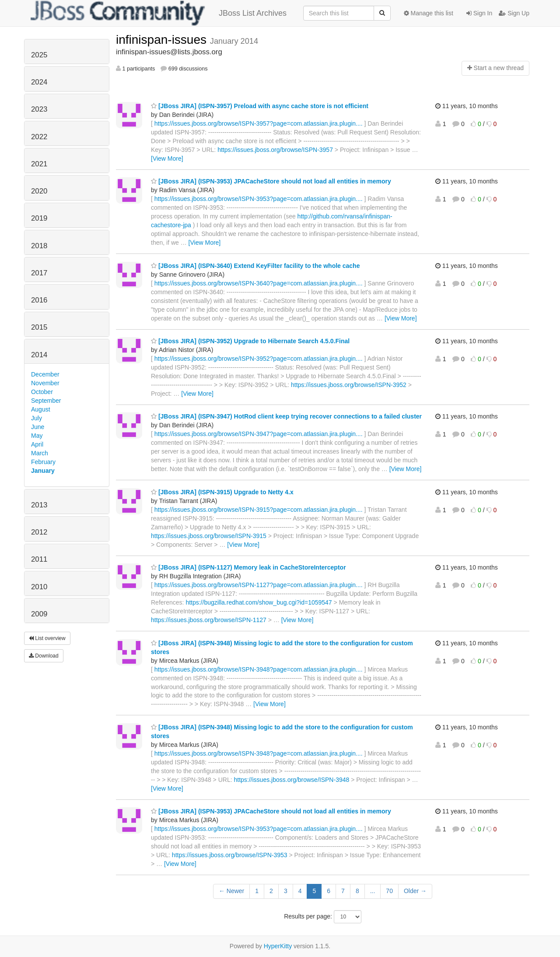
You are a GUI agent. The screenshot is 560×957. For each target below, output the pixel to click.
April (37, 444)
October (42, 392)
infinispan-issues (163, 40)
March (40, 453)
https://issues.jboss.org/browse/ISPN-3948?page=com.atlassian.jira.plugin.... (259, 669)
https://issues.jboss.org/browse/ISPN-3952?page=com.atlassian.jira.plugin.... (259, 359)
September (46, 401)
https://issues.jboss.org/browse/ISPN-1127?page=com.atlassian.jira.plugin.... (259, 585)
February (43, 462)
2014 (39, 355)
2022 (39, 137)
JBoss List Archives (159, 13)
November (45, 383)
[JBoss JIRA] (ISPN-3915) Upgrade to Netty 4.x (222, 492)
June (38, 427)
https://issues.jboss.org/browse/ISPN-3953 (230, 855)
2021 (39, 164)
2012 (39, 532)
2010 (39, 587)
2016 (39, 300)
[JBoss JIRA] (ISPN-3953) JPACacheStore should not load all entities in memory (271, 181)
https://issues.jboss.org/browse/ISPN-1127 (209, 620)
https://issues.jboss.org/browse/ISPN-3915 (209, 536)
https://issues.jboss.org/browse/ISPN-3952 (349, 385)
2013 (39, 505)
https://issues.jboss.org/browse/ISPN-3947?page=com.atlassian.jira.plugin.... (259, 434)
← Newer (231, 891)
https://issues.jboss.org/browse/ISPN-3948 (291, 780)
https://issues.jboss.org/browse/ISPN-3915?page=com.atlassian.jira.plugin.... (259, 510)
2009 (39, 614)
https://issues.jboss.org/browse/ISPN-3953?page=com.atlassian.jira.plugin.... (259, 199)
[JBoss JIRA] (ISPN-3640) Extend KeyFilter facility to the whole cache (255, 266)
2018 (39, 246)
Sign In (479, 13)
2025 (39, 55)
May (37, 436)
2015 (39, 327)
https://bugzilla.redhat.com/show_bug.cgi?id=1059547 (259, 602)
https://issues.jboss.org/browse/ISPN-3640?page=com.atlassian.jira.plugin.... (259, 283)
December (45, 374)
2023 (39, 109)
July (37, 418)
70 (389, 891)
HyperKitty (278, 946)
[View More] (167, 158)
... (373, 891)
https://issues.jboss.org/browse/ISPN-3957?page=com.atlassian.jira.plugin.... (259, 123)
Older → (415, 891)
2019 (39, 218)
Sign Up (514, 13)
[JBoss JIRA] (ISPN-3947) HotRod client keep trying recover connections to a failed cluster (286, 416)
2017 (39, 273)
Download (44, 656)
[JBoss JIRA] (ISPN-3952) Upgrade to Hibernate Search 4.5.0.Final (250, 341)
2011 (39, 559)
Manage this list (429, 13)
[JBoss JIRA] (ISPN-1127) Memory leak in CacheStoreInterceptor (248, 567)
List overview (47, 638)
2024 (39, 82)
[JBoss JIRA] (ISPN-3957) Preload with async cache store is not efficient (260, 106)
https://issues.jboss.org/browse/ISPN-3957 (275, 150)
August (41, 409)
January (43, 471)
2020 (39, 191)
